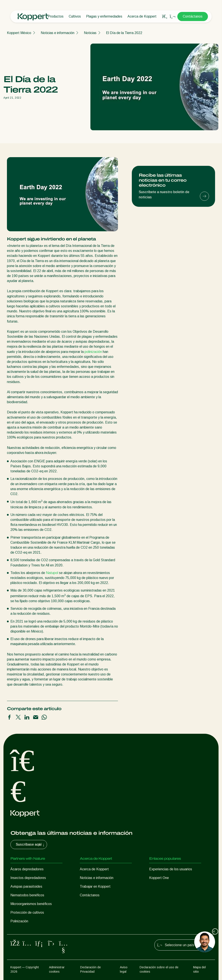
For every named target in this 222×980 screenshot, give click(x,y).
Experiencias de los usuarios (171, 869)
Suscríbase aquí (30, 845)
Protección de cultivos (27, 912)
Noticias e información (58, 33)
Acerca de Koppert (142, 16)
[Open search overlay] (165, 16)
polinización (93, 352)
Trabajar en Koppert (95, 886)
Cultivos (75, 16)
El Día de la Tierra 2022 (124, 33)
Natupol (52, 573)
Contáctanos (193, 16)
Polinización (19, 921)
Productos (56, 16)
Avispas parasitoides (26, 886)
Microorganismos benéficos (31, 904)
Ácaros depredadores (27, 869)
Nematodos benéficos (27, 895)
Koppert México (19, 33)
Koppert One (159, 878)
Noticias (90, 33)
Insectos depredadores (28, 878)
